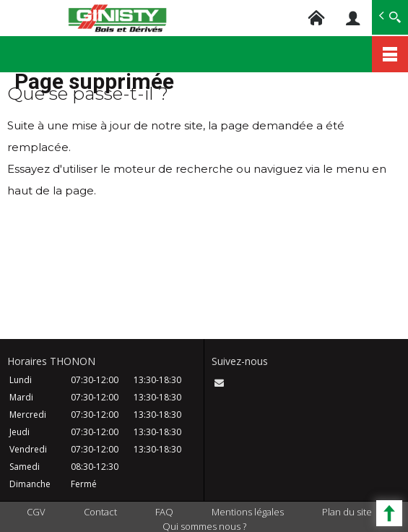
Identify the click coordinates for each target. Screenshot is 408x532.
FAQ (164, 512)
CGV (36, 512)
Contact (100, 512)
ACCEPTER (286, 479)
